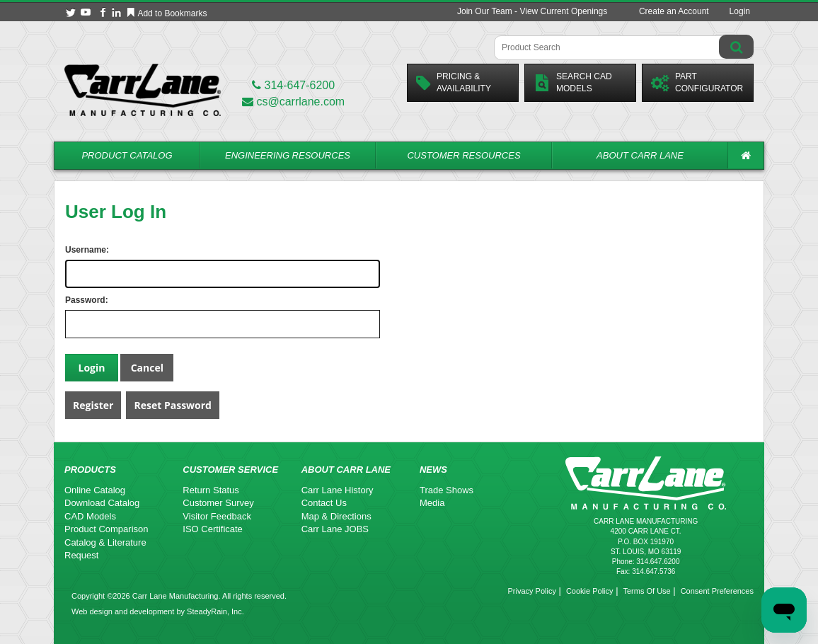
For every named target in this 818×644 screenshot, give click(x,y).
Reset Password (173, 405)
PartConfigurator (697, 82)
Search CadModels (573, 82)
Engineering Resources (288, 155)
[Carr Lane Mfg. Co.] (143, 90)
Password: (79, 300)
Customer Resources (463, 155)
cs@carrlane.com (293, 102)
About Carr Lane (640, 155)
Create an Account (674, 11)
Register (93, 405)
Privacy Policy (531, 591)
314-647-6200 (293, 85)
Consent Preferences (717, 591)
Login (740, 11)
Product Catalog (127, 155)
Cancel (147, 368)
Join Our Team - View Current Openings (532, 11)
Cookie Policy (590, 591)
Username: (79, 250)
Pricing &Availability (454, 82)
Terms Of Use (646, 591)
